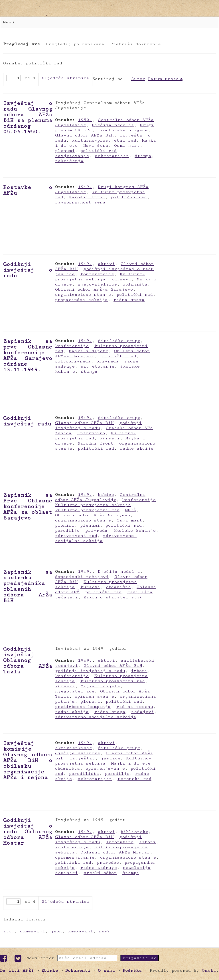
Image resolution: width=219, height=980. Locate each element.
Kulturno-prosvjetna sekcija (100, 277)
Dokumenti (78, 970)
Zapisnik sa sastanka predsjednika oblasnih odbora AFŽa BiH (28, 586)
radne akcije (137, 448)
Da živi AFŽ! (17, 970)
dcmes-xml (33, 931)
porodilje (67, 530)
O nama (106, 970)
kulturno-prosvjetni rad (104, 140)
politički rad (99, 151)
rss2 (104, 931)
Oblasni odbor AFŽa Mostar (115, 852)
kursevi (121, 279)
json (56, 931)
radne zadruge (99, 868)
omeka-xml (80, 931)
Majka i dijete (89, 351)
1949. (85, 187)
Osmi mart (127, 145)
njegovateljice (97, 284)
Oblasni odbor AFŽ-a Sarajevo (94, 289)
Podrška (132, 970)
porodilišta (84, 774)
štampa (143, 156)
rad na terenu (135, 707)
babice (106, 495)
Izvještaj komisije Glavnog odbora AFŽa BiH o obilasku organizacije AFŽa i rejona (28, 760)
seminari (66, 873)
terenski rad (134, 779)
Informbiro (91, 433)
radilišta (140, 592)
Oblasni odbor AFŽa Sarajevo (93, 515)
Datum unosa (163, 79)
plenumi (65, 151)
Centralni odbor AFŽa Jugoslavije (100, 497)
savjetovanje (72, 156)
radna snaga (129, 300)
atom (9, 931)
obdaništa (135, 284)
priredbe (108, 862)
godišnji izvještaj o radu (119, 269)
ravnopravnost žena (80, 202)
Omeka (209, 970)
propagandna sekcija (81, 300)
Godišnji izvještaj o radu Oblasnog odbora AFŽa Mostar (28, 832)
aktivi (106, 264)
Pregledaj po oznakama (75, 44)
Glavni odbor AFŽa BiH (84, 135)
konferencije (97, 274)
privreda (108, 361)
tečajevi (66, 597)
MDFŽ (131, 510)
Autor (138, 79)
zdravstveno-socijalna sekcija (96, 538)
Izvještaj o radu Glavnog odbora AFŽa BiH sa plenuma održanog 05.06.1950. (28, 117)
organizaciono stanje (83, 295)
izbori (139, 671)
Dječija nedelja (113, 125)
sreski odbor (100, 873)
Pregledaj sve (22, 44)
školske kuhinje (134, 530)
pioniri (65, 525)
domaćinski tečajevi (82, 577)
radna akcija (72, 712)
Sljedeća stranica (65, 78)
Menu (9, 22)
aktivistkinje (74, 748)
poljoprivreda (73, 361)
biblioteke (134, 832)
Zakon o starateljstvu (113, 597)
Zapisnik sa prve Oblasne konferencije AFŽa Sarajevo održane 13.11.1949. (28, 355)
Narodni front (87, 197)
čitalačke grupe (119, 341)
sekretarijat (112, 156)
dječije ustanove (78, 753)
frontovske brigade (123, 130)
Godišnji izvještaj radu (27, 421)
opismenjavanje (94, 696)
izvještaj (82, 758)
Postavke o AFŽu (28, 190)
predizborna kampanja (83, 707)
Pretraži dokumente (135, 44)
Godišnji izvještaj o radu (28, 270)
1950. (85, 120)
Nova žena (96, 145)
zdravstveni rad (76, 536)
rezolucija (137, 868)
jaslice (65, 274)
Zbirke (50, 970)
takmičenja (69, 161)
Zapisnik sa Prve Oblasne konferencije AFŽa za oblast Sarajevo (28, 506)
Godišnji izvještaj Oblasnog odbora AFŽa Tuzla (28, 660)
